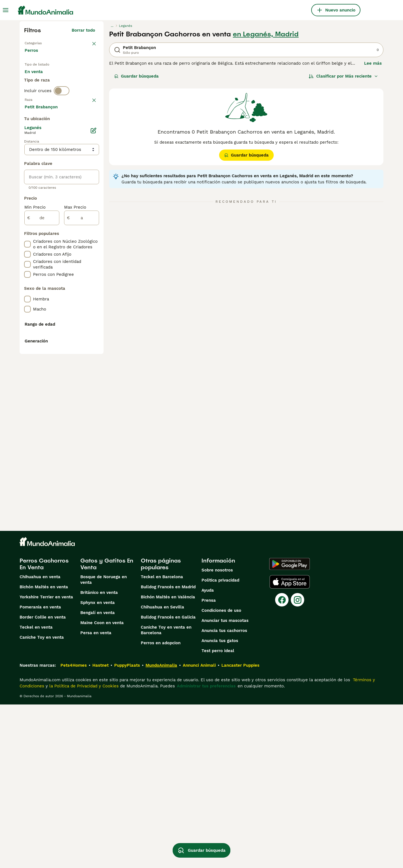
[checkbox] (27, 154)
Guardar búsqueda (136, 76)
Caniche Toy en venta (42, 801)
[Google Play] (290, 727)
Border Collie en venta (43, 781)
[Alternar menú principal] (6, 10)
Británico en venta (99, 756)
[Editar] (93, 281)
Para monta (41, 92)
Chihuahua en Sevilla (162, 771)
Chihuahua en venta (40, 740)
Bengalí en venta (98, 776)
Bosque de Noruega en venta (104, 743)
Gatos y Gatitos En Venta (107, 727)
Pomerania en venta (40, 771)
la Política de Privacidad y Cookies (83, 850)
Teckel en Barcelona (162, 740)
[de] (42, 368)
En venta (38, 78)
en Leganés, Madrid (266, 34)
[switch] (62, 113)
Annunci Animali (199, 829)
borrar (89, 125)
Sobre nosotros (217, 734)
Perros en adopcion (161, 806)
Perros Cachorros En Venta (44, 727)
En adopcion (72, 78)
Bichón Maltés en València (168, 760)
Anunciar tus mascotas (225, 784)
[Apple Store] (290, 745)
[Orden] (343, 76)
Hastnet (100, 829)
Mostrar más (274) (80, 256)
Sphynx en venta (98, 766)
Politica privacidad (220, 744)
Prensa (209, 764)
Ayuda (208, 754)
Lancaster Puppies (240, 829)
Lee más (373, 63)
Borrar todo (83, 30)
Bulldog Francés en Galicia (168, 781)
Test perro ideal (218, 814)
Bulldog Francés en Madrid (168, 750)
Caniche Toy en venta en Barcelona (166, 794)
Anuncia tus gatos (220, 804)
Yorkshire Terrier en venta (46, 760)
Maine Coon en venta (102, 786)
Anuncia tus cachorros (224, 794)
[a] (82, 368)
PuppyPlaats (127, 829)
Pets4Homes (74, 829)
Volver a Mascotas (44, 43)
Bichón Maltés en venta (44, 750)
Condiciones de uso (221, 774)
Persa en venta (96, 796)
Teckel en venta (36, 791)
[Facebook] (282, 763)
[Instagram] (297, 763)
